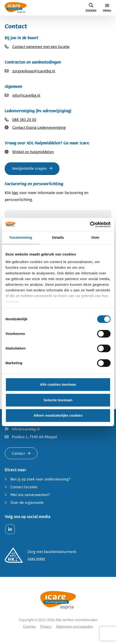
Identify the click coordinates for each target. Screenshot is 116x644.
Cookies (29, 626)
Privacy (46, 626)
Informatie (26, 237)
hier (15, 193)
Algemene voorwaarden (75, 626)
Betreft (20, 229)
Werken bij (26, 245)
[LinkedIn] (10, 529)
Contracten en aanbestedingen (43, 252)
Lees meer (36, 558)
